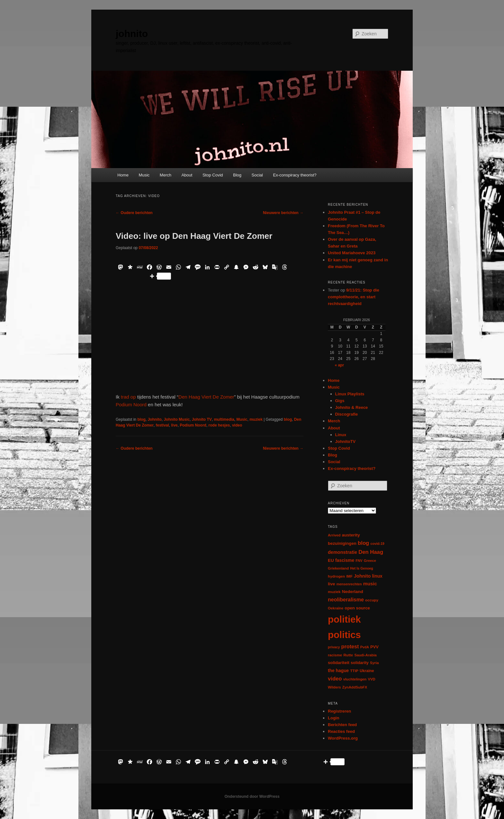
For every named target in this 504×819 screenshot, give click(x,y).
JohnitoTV (346, 441)
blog (141, 419)
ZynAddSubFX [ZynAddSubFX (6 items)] (355, 687)
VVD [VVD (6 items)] (371, 679)
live (175, 425)
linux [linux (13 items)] (377, 576)
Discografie (347, 414)
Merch (166, 175)
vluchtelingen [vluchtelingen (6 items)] (355, 679)
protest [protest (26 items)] (350, 646)
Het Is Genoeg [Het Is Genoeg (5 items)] (362, 568)
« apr (339, 365)
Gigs (340, 401)
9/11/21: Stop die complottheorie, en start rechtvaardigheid (354, 297)
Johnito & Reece (352, 407)
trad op (128, 397)
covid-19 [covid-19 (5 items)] (378, 544)
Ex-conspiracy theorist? (295, 175)
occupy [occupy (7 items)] (372, 600)
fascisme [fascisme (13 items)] (345, 560)
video (237, 425)
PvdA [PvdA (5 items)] (365, 647)
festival (162, 425)
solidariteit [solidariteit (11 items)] (339, 663)
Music (144, 175)
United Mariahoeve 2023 (352, 253)
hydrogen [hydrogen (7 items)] (336, 576)
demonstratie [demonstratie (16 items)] (342, 552)
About (187, 175)
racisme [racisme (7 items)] (335, 655)
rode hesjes (219, 425)
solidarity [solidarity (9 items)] (360, 663)
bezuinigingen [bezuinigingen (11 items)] (342, 543)
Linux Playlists (350, 394)
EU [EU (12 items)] (331, 560)
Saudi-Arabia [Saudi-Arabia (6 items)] (365, 655)
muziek (256, 419)
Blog (237, 175)
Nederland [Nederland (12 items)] (353, 592)
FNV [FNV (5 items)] (359, 561)
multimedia (224, 419)
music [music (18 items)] (370, 584)
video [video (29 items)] (335, 679)
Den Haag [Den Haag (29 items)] (371, 552)
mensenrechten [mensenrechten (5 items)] (349, 584)
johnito (132, 34)
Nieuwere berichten (283, 213)
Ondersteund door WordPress (252, 797)
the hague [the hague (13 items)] (338, 670)
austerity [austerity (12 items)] (351, 535)
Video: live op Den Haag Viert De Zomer (194, 236)
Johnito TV (202, 419)
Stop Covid (213, 175)
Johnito (154, 419)
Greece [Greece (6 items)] (370, 561)
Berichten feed (342, 725)
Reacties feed (341, 731)
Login (333, 718)
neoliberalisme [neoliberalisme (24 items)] (346, 600)
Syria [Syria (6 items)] (374, 663)
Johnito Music (177, 419)
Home (123, 175)
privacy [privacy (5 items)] (334, 647)
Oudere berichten (134, 213)
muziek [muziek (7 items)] (334, 592)
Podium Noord (131, 405)
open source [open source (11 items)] (357, 608)
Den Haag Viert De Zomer (206, 397)
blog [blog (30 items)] (363, 543)
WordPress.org (343, 738)
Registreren (339, 711)
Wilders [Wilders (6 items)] (334, 687)
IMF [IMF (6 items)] (349, 576)
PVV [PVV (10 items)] (374, 647)
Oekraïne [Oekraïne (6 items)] (336, 608)
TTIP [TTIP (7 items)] (354, 671)
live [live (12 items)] (332, 584)
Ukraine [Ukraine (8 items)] (367, 671)
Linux (341, 435)
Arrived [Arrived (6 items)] (334, 535)
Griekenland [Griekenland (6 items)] (338, 568)
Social (257, 175)
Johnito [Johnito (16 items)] (362, 576)
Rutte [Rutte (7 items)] (348, 655)
